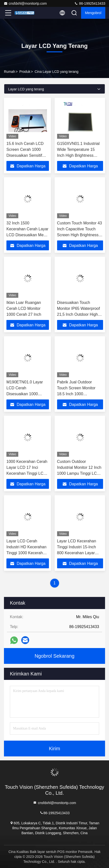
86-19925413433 (90, 3)
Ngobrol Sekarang (54, 656)
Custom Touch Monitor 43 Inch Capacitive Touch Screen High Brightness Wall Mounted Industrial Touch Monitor (80, 235)
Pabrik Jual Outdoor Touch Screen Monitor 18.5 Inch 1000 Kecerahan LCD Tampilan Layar (80, 394)
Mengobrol (93, 13)
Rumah (10, 72)
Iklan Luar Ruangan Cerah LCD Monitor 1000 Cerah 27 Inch (24, 308)
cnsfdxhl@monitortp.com (25, 3)
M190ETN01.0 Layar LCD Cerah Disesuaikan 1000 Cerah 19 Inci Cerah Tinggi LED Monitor (25, 394)
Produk (25, 72)
